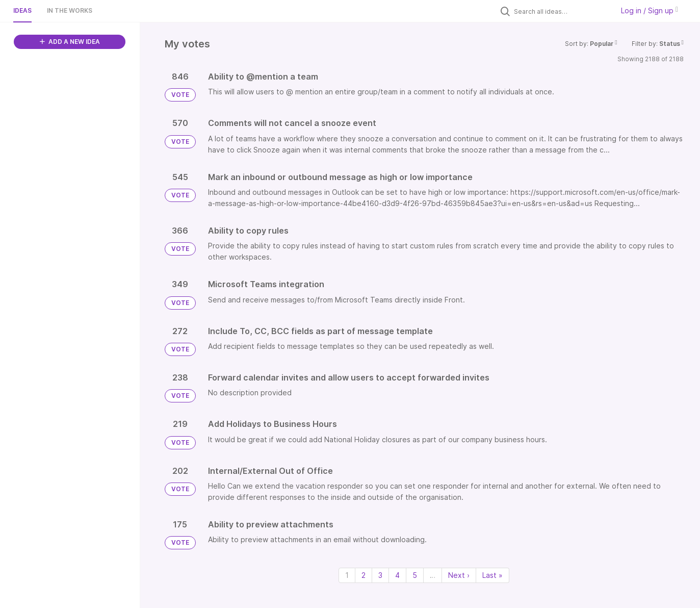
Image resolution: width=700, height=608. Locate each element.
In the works (70, 10)
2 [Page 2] (364, 575)
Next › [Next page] (459, 575)
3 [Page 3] (380, 575)
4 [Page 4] (397, 575)
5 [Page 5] (415, 575)
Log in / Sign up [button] (650, 10)
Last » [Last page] (492, 575)
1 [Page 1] (347, 575)
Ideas (22, 10)
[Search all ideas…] (561, 11)
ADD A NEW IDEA (70, 42)
